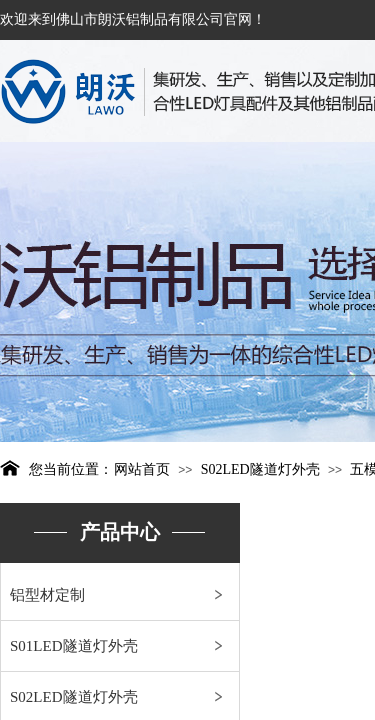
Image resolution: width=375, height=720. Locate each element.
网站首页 (142, 469)
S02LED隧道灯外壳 (260, 469)
